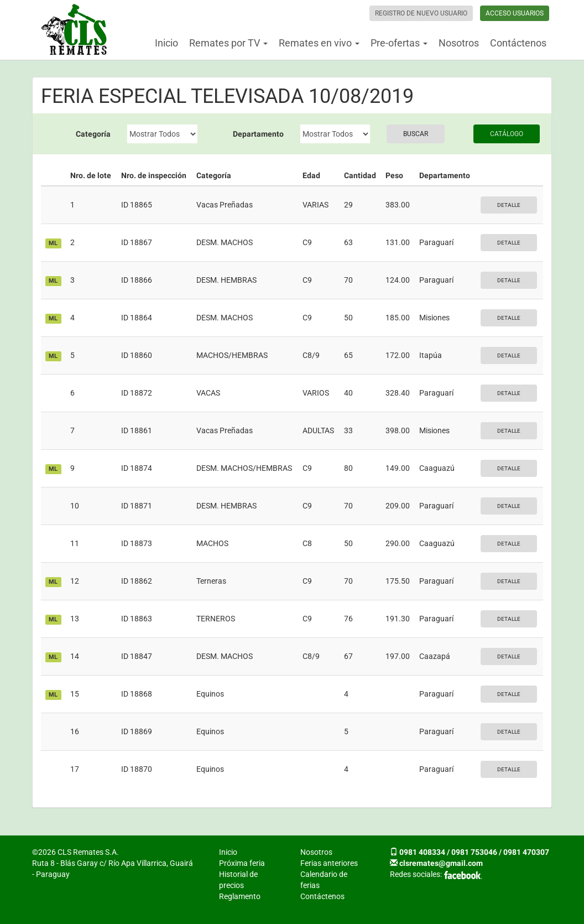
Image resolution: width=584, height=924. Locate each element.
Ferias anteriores (329, 863)
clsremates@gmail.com (441, 863)
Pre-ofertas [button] (399, 43)
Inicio (166, 43)
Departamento (258, 134)
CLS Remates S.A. (74, 30)
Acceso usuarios (515, 13)
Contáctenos (518, 43)
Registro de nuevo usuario (421, 13)
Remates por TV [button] (228, 43)
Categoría (93, 134)
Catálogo (507, 134)
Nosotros (459, 43)
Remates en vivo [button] (319, 43)
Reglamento (240, 896)
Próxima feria (242, 863)
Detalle (509, 205)
